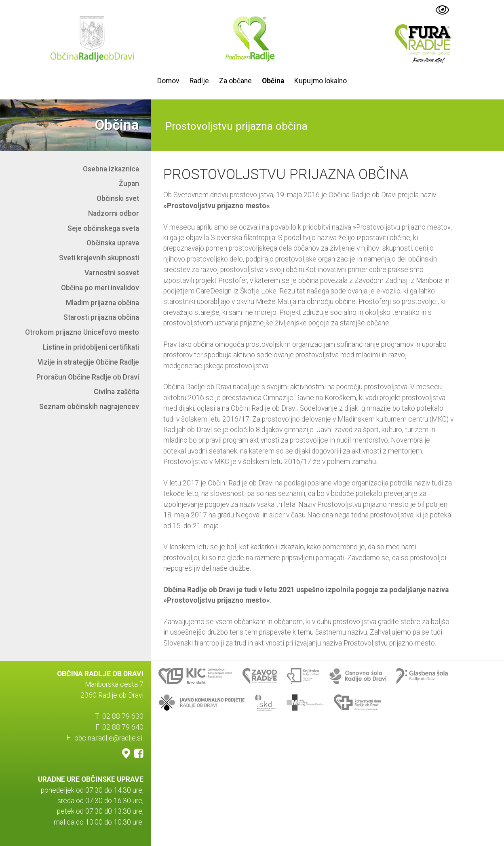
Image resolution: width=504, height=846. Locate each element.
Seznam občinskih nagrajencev (89, 407)
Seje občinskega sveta (103, 228)
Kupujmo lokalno (321, 81)
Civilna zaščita (116, 392)
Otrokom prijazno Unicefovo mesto (82, 332)
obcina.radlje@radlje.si (108, 738)
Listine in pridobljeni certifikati (91, 347)
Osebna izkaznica (111, 169)
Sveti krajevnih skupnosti (99, 258)
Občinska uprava (113, 243)
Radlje (199, 81)
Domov (168, 81)
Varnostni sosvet (112, 273)
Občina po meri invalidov (100, 288)
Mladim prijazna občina (102, 303)
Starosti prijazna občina (101, 317)
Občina (273, 81)
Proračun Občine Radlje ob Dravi (88, 377)
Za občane (235, 81)
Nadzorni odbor (114, 213)
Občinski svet (118, 198)
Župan (129, 184)
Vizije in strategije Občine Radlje (88, 362)
